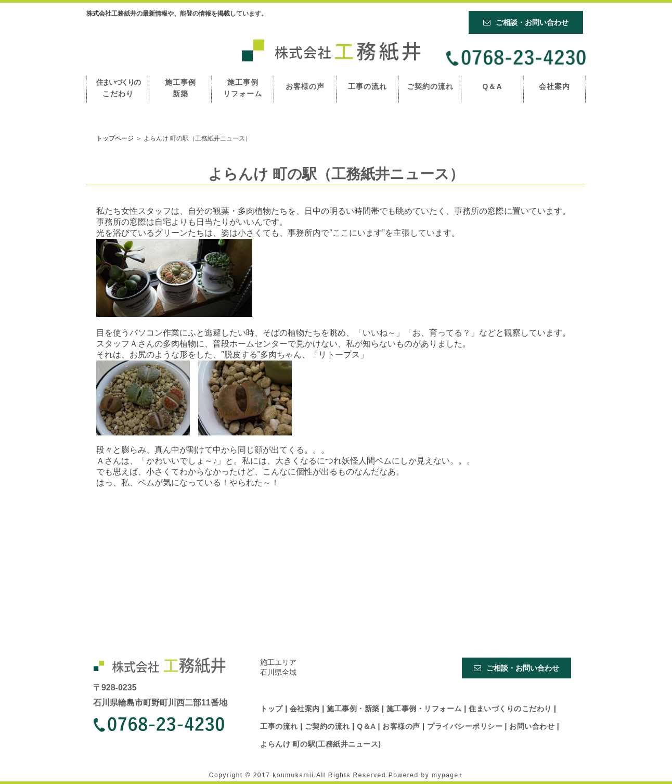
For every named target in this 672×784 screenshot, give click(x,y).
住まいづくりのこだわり (511, 709)
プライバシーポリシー (466, 726)
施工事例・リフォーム (425, 709)
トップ (273, 709)
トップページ (115, 138)
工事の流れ (367, 86)
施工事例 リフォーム (243, 88)
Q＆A (493, 86)
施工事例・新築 (354, 709)
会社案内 (554, 86)
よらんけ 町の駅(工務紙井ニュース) (320, 744)
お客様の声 (305, 86)
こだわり (118, 88)
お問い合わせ (533, 726)
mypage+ (447, 775)
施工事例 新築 (180, 88)
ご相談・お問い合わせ (526, 22)
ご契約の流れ (430, 86)
